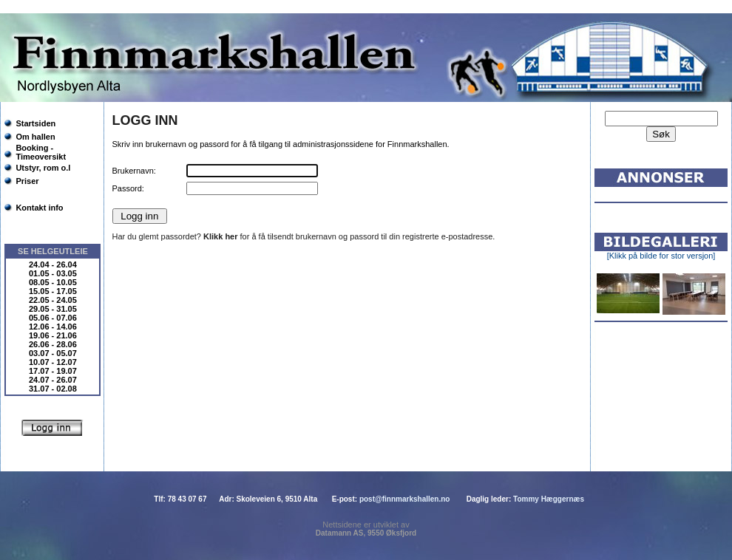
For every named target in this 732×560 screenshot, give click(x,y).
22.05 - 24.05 (53, 300)
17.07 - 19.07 (53, 371)
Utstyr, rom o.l (43, 168)
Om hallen (35, 137)
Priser (27, 181)
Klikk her (220, 236)
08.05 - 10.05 (53, 282)
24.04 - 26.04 (53, 264)
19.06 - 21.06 (53, 335)
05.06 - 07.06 (53, 318)
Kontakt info (39, 208)
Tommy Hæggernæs (549, 499)
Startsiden (35, 123)
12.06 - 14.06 (53, 327)
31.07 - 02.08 (53, 389)
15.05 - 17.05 (53, 291)
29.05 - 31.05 (53, 309)
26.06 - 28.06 (53, 344)
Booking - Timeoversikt (41, 152)
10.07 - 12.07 (53, 362)
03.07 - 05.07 (53, 353)
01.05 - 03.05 (53, 273)
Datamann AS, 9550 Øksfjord (366, 533)
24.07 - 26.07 (53, 380)
